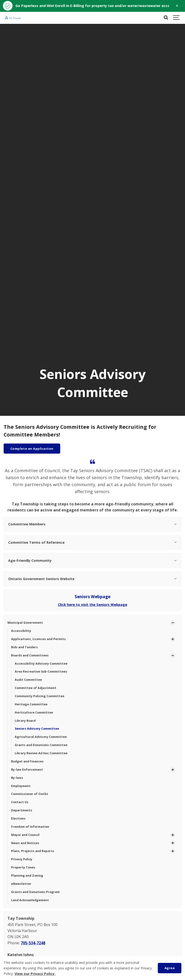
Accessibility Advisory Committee (41, 664)
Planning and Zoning (27, 876)
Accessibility (21, 631)
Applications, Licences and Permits (38, 639)
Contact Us (20, 802)
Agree (170, 968)
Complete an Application (32, 449)
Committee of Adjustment (36, 688)
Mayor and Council (25, 835)
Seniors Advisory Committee (37, 729)
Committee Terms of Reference (92, 542)
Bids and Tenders (24, 647)
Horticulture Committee (34, 712)
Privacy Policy (22, 859)
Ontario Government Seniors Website (92, 579)
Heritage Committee (31, 704)
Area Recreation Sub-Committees (41, 672)
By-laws (17, 778)
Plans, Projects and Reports (33, 851)
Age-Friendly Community (92, 560)
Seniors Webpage (92, 597)
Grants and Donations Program (35, 892)
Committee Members (92, 524)
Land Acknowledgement (30, 900)
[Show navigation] (177, 18)
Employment (21, 786)
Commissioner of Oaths (30, 794)
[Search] (166, 18)
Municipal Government (25, 623)
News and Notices (25, 843)
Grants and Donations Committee (41, 745)
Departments (22, 810)
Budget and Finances (27, 761)
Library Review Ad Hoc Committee (41, 753)
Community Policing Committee (40, 696)
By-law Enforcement (27, 770)
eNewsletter (21, 884)
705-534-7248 (33, 943)
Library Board (25, 721)
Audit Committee (28, 680)
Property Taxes (23, 867)
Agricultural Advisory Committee (41, 737)
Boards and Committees (30, 655)
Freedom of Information (30, 827)
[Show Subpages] (173, 623)
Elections (18, 818)
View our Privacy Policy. (35, 974)
